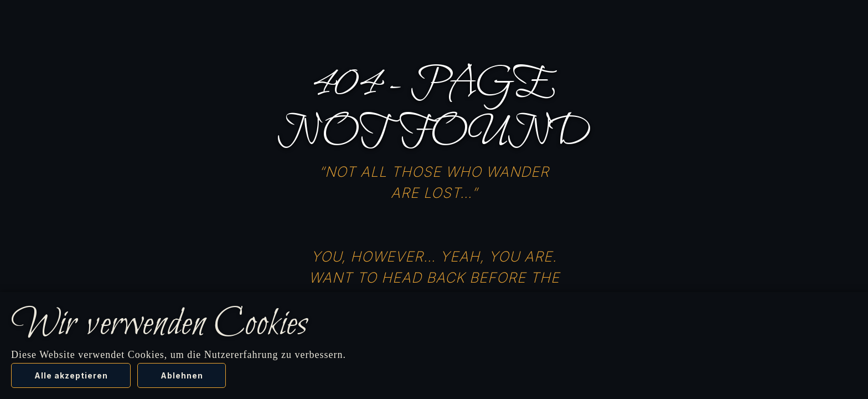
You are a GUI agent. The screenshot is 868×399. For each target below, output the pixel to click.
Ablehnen (182, 375)
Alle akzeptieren (71, 375)
